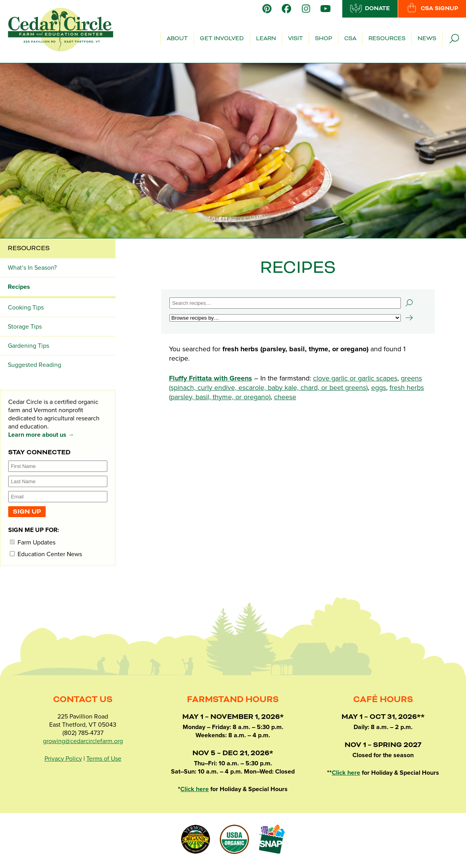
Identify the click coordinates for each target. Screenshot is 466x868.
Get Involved (222, 39)
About (177, 39)
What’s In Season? (32, 268)
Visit (295, 39)
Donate (370, 8)
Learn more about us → (41, 435)
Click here (195, 789)
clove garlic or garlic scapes (355, 378)
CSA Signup (432, 8)
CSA (350, 39)
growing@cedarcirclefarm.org (83, 741)
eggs (379, 388)
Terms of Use (104, 759)
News (427, 39)
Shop (324, 39)
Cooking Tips (26, 308)
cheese (285, 397)
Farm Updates (33, 542)
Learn (266, 39)
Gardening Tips (28, 346)
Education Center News (46, 554)
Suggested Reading (35, 365)
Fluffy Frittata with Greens (211, 378)
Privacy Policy (63, 759)
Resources (387, 39)
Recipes (19, 287)
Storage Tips (25, 327)
